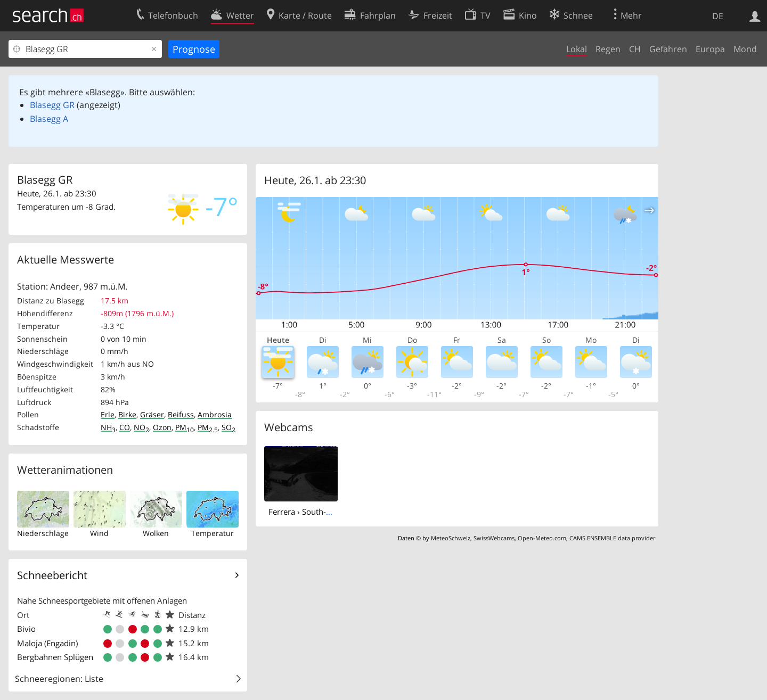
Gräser (152, 414)
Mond (745, 49)
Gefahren (668, 49)
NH (108, 427)
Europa (710, 49)
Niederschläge (43, 533)
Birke (127, 414)
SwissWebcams (494, 538)
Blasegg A (49, 119)
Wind (99, 533)
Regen (608, 49)
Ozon (162, 427)
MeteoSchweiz (451, 538)
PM (185, 427)
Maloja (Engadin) (47, 643)
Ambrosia (215, 414)
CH (635, 49)
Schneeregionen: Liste (59, 679)
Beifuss (181, 414)
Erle (108, 414)
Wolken (156, 533)
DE (718, 16)
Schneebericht (52, 575)
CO (125, 427)
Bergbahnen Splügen (55, 657)
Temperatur (213, 533)
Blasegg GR (52, 105)
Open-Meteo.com (542, 538)
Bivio (26, 629)
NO (141, 427)
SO (229, 427)
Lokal (577, 49)
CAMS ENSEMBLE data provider (612, 538)
